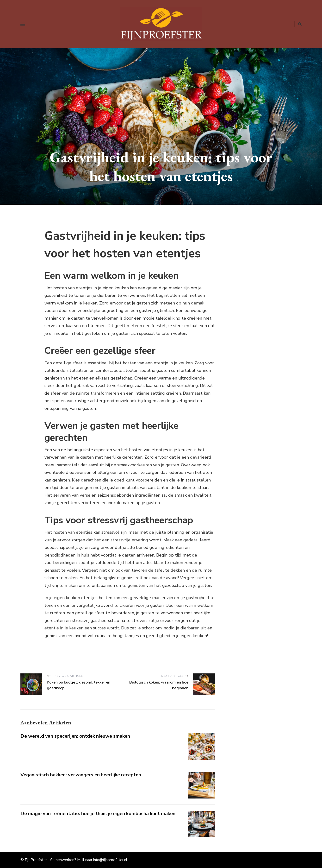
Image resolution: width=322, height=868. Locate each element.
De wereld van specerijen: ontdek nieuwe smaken (75, 736)
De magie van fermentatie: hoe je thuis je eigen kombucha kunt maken (98, 814)
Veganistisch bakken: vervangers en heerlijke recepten (81, 775)
